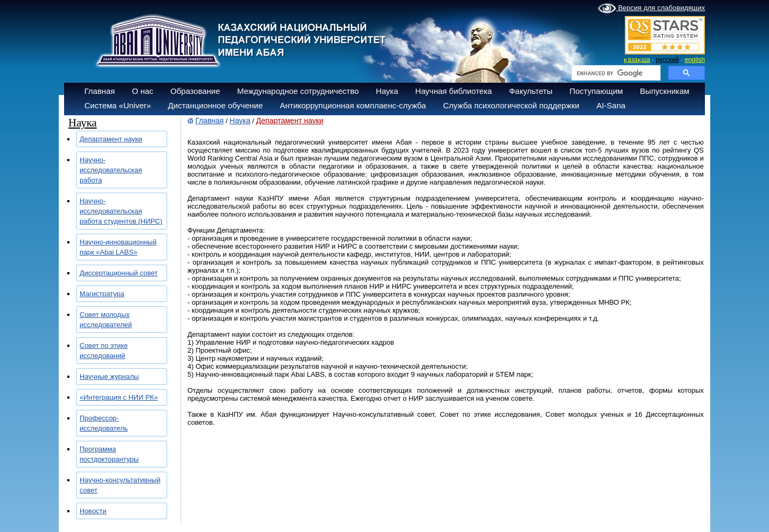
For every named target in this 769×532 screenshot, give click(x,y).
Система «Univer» (118, 105)
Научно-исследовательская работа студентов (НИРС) (121, 211)
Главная (100, 91)
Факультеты (531, 91)
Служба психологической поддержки (511, 105)
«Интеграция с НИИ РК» (119, 397)
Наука (387, 91)
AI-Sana (611, 105)
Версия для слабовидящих (651, 9)
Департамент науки (111, 139)
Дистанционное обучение (215, 105)
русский (667, 60)
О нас (143, 91)
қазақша (637, 60)
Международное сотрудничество (298, 91)
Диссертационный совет (119, 273)
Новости (93, 511)
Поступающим (596, 91)
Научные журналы (109, 376)
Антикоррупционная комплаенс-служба (353, 105)
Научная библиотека (454, 91)
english (695, 60)
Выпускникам (665, 91)
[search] (615, 73)
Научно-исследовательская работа (111, 170)
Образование (195, 91)
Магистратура (102, 294)
